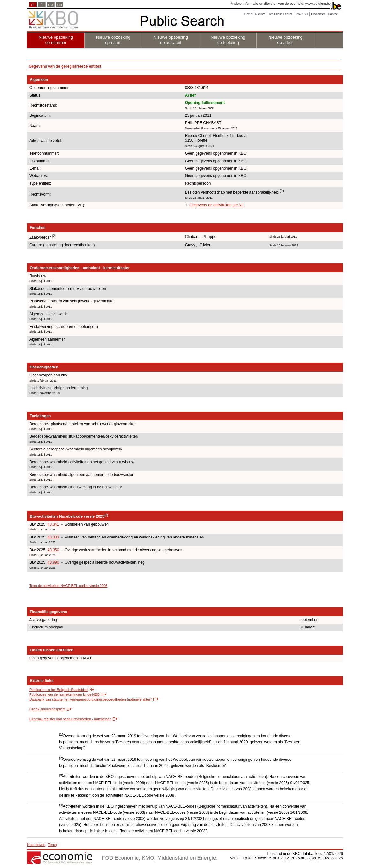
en (60, 5)
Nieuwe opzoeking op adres (285, 40)
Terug (53, 845)
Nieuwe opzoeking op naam (113, 40)
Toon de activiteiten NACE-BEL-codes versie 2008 (68, 586)
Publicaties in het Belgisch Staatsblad (59, 690)
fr (42, 5)
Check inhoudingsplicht (47, 709)
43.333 (53, 537)
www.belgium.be (318, 4)
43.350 (53, 550)
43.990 (53, 562)
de (51, 5)
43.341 (53, 524)
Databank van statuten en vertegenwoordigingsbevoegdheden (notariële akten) (91, 699)
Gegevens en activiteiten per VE (217, 205)
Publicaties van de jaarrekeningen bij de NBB (64, 694)
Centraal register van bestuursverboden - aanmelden (70, 719)
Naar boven (36, 845)
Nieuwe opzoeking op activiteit (171, 40)
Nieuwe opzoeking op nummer (56, 40)
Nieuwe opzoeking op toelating (228, 40)
